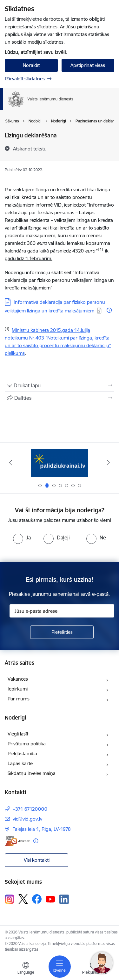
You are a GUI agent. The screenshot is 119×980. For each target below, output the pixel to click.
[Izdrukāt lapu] (60, 385)
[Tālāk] (109, 463)
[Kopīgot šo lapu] (60, 398)
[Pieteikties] (62, 632)
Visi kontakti (37, 860)
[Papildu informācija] (109, 310)
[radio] (22, 538)
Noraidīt (31, 65)
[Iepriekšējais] (10, 463)
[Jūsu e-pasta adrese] (62, 611)
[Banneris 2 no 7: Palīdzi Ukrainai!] (60, 463)
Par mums (19, 699)
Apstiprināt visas (88, 65)
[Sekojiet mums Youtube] (50, 899)
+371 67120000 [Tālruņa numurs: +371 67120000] (30, 809)
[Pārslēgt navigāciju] (60, 967)
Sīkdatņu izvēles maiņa (32, 773)
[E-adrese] (17, 841)
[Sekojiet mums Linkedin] (64, 899)
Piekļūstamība (22, 753)
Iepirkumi (18, 689)
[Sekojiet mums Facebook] (37, 899)
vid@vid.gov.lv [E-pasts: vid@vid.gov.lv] (27, 819)
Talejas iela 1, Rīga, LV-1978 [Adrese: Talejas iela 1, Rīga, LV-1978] (42, 829)
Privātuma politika (27, 744)
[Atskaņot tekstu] (30, 149)
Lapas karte (20, 763)
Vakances (18, 679)
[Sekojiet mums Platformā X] (23, 899)
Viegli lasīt (18, 734)
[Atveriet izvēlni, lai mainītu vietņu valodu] (26, 969)
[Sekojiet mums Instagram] (10, 899)
